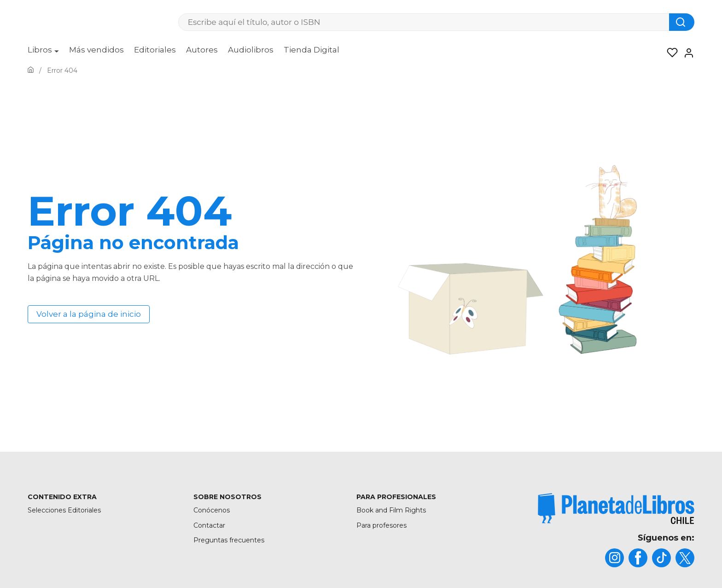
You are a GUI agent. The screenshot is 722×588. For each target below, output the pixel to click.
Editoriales (155, 50)
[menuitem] (43, 53)
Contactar (209, 525)
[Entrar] (686, 53)
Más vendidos (96, 50)
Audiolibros (251, 50)
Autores (202, 50)
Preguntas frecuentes (229, 540)
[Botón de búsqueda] (682, 22)
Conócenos (212, 510)
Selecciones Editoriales (64, 510)
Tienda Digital (312, 50)
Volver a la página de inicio (89, 314)
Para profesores (381, 525)
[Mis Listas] (670, 53)
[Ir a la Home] (31, 70)
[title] (616, 509)
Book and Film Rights (391, 510)
